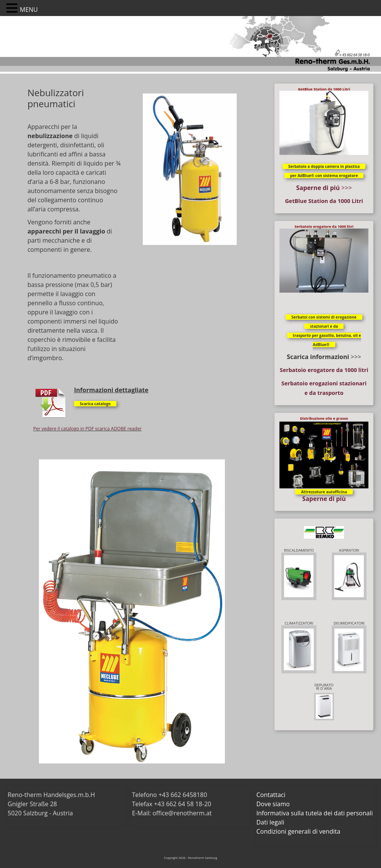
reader (134, 429)
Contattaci (271, 795)
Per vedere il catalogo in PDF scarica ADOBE (80, 429)
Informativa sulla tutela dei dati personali (314, 813)
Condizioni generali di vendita (298, 831)
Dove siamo (273, 804)
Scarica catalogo (95, 404)
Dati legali (270, 822)
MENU (29, 10)
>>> (324, 188)
